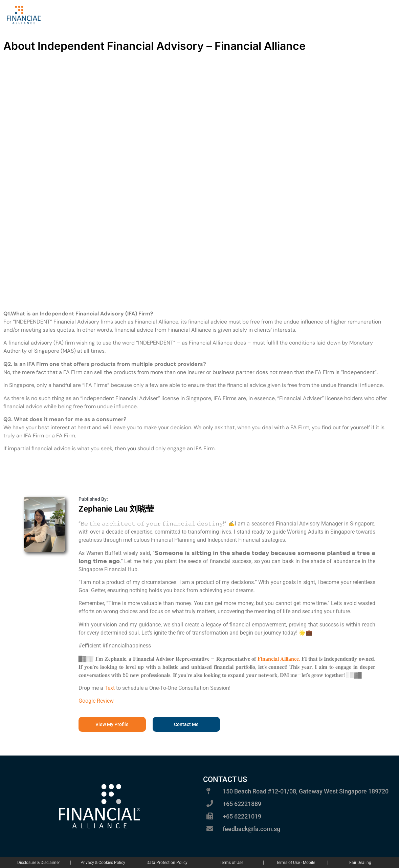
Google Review (96, 701)
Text (110, 688)
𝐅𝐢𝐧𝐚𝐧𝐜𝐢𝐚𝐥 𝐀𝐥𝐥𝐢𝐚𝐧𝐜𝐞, (279, 659)
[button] (186, 724)
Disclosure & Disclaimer (39, 863)
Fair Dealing (360, 863)
